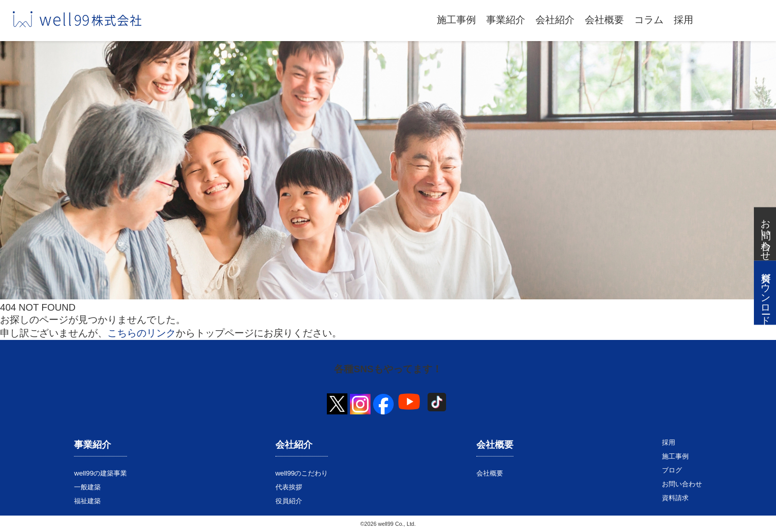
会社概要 (604, 20)
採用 (683, 20)
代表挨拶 (289, 487)
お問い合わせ (682, 484)
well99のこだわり (302, 473)
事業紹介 (506, 20)
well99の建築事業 (100, 473)
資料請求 (675, 498)
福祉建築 (87, 501)
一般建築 (87, 487)
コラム (649, 20)
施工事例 (456, 20)
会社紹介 (555, 20)
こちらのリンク (142, 333)
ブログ (672, 470)
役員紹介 (289, 501)
